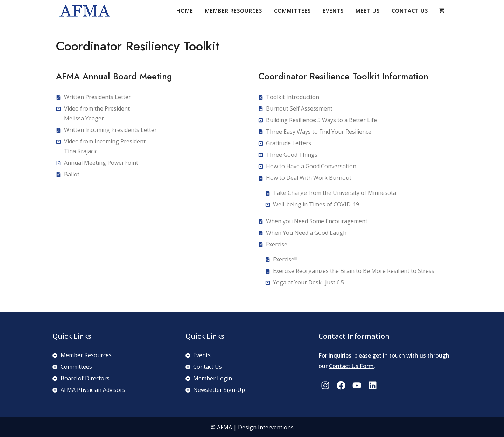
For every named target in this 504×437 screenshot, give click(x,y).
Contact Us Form (351, 366)
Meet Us (368, 10)
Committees (292, 10)
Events (333, 10)
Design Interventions (266, 427)
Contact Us (410, 10)
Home (185, 10)
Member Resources (234, 10)
